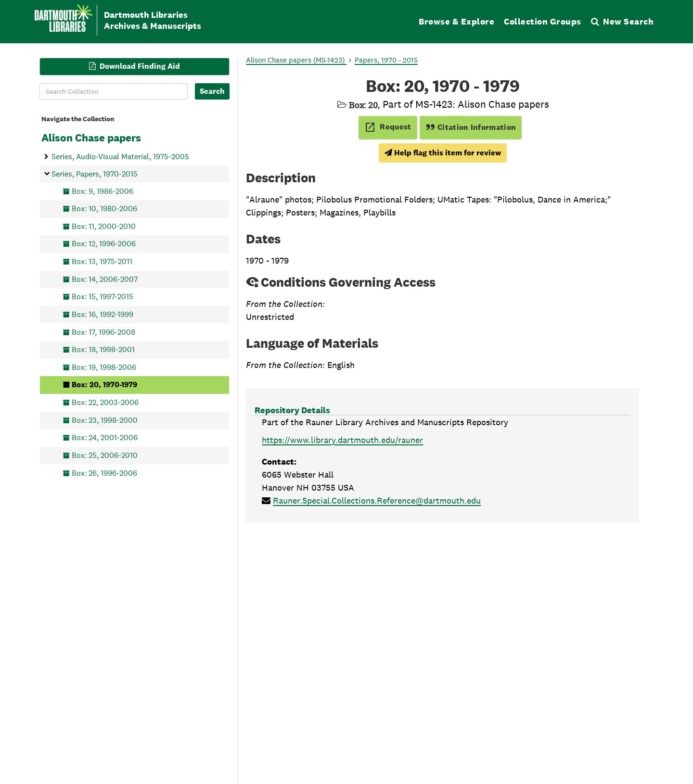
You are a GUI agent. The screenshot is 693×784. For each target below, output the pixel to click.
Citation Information (471, 127)
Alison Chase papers (91, 138)
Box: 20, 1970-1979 (104, 385)
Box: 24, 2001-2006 (105, 437)
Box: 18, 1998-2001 (103, 349)
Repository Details (292, 410)
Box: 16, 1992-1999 (103, 314)
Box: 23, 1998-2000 (105, 420)
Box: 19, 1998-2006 (104, 367)
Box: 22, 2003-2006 (105, 402)
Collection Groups (543, 21)
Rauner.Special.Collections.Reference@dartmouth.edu (377, 500)
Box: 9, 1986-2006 (103, 191)
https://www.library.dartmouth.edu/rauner (342, 440)
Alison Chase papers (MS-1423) (296, 60)
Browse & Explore (456, 21)
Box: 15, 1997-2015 (103, 297)
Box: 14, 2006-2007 (105, 279)
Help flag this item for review (443, 153)
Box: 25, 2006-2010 (105, 455)
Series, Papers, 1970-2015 (95, 173)
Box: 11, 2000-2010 (104, 226)
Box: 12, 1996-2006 (104, 244)
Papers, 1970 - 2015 (386, 60)
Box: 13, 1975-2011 (102, 261)
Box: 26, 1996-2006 (104, 473)
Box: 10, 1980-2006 (104, 209)
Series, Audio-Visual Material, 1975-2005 (120, 157)
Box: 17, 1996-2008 (103, 332)
